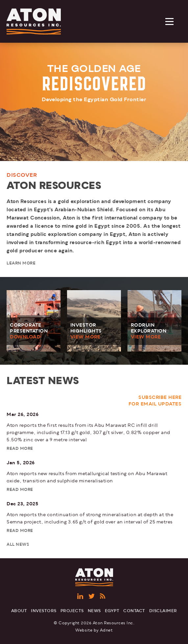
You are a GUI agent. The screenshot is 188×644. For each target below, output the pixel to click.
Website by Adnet (94, 630)
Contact (134, 611)
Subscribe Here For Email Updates (155, 401)
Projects (72, 611)
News (94, 611)
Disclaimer (163, 611)
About (19, 611)
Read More (20, 449)
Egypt (112, 611)
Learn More (21, 263)
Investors (44, 611)
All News (18, 545)
